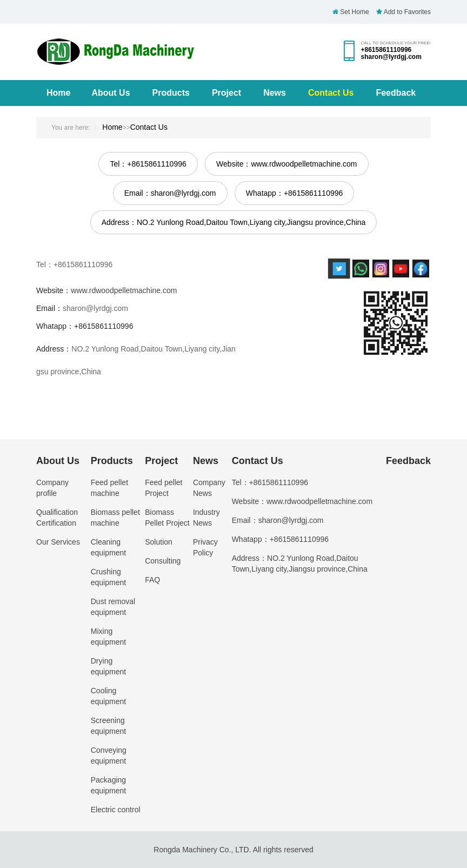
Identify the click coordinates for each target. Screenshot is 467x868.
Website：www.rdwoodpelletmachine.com (286, 164)
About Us (111, 93)
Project (226, 93)
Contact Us (331, 93)
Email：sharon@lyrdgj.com (170, 193)
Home (58, 93)
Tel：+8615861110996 (148, 164)
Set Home (351, 12)
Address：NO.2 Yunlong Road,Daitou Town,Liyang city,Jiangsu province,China (234, 222)
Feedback (396, 93)
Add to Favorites (403, 12)
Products (171, 93)
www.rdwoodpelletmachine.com (124, 290)
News (275, 93)
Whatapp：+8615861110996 (294, 193)
